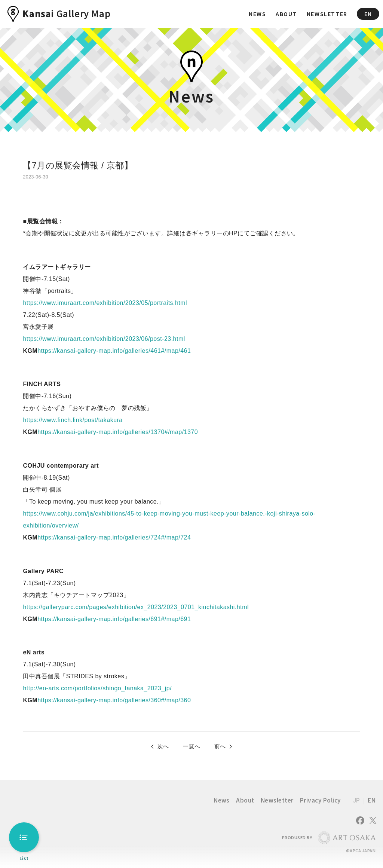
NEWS (257, 14)
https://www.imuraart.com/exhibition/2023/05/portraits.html (105, 303)
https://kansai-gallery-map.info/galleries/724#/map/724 (114, 537)
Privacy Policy (321, 802)
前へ (222, 747)
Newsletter (277, 802)
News (222, 802)
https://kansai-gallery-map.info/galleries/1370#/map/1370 (118, 432)
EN (368, 14)
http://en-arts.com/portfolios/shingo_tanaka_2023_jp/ (97, 688)
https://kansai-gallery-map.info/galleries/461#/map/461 (114, 351)
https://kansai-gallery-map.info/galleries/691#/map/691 (114, 619)
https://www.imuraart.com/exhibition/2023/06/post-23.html (104, 339)
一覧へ (191, 747)
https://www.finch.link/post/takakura (73, 420)
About (245, 802)
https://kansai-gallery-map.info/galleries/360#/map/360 (114, 700)
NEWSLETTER (327, 14)
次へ (161, 747)
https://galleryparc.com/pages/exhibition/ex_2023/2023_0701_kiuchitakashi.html (136, 607)
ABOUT (286, 14)
